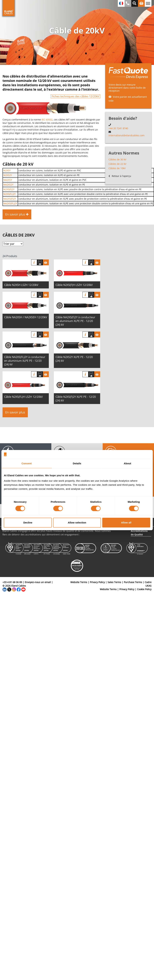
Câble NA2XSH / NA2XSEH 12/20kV (26, 317)
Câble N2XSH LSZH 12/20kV (21, 285)
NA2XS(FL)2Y (10, 203)
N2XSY (7, 170)
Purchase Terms (133, 582)
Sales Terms (114, 582)
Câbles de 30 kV (117, 159)
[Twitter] (9, 589)
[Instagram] (14, 589)
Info (34, 262)
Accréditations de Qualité (139, 533)
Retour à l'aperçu (120, 176)
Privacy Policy (97, 582)
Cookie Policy (144, 589)
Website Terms (79, 582)
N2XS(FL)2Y (10, 194)
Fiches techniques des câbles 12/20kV (75, 96)
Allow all (126, 523)
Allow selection (77, 523)
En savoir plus (15, 412)
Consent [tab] (27, 463)
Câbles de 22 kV (117, 164)
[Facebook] (19, 589)
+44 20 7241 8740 (118, 128)
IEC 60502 (47, 120)
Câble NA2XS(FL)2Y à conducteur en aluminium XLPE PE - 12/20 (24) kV (25, 361)
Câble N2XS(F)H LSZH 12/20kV (74, 285)
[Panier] (46, 262)
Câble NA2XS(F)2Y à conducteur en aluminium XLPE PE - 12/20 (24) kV (75, 321)
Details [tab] (77, 463)
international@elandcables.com (126, 135)
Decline (28, 523)
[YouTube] (23, 589)
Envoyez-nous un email (38, 582)
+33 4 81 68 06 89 (12, 582)
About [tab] (127, 463)
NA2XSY (8, 180)
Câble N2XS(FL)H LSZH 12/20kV (23, 397)
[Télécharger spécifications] (40, 262)
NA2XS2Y (8, 185)
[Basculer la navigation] (148, 3)
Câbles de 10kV (117, 168)
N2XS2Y (8, 175)
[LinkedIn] (5, 589)
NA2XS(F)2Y (10, 199)
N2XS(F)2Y (9, 189)
